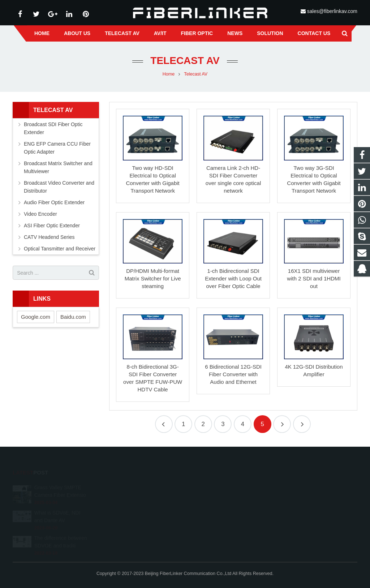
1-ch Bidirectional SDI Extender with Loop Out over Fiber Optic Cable (233, 278)
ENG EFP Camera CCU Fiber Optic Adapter (57, 148)
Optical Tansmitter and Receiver (60, 249)
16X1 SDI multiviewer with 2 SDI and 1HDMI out (314, 278)
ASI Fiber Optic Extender (52, 226)
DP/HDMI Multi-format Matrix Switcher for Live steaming (153, 278)
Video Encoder (40, 214)
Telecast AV (185, 61)
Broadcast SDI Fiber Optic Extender (53, 128)
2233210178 (211, 487)
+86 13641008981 (216, 498)
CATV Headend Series (49, 237)
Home (169, 74)
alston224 (208, 519)
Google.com (36, 317)
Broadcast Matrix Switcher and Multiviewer (58, 167)
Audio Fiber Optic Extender (54, 202)
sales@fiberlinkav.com (332, 11)
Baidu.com (73, 317)
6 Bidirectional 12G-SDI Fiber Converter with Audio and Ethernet (233, 374)
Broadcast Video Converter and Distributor (59, 187)
